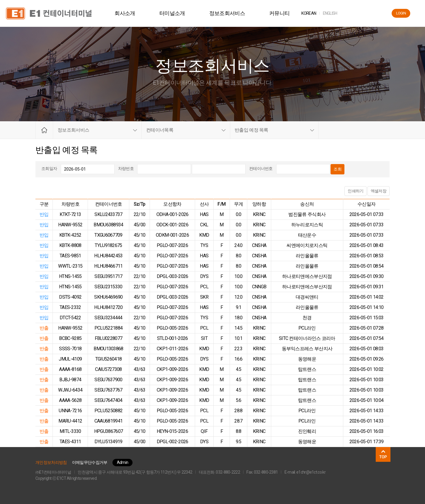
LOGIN (401, 13)
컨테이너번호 (261, 168)
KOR (312, 13)
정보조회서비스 (230, 13)
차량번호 (126, 168)
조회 (337, 169)
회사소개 (128, 13)
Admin (123, 462)
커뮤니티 (283, 13)
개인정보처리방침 (51, 462)
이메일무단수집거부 (90, 462)
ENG (333, 13)
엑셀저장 (379, 191)
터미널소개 (176, 13)
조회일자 (49, 168)
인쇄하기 (355, 191)
